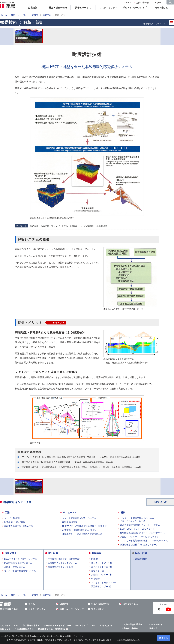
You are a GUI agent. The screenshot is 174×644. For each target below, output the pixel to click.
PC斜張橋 (96, 579)
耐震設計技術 (141, 559)
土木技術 (34, 15)
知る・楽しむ (161, 8)
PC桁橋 (95, 559)
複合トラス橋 (97, 571)
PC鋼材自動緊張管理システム (18, 563)
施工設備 (53, 553)
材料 (123, 513)
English (158, 3)
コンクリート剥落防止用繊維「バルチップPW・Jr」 (145, 541)
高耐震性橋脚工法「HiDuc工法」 (20, 526)
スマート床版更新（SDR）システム (79, 518)
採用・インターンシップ (135, 8)
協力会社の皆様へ (130, 628)
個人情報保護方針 (31, 626)
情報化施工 (11, 553)
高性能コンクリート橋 (102, 575)
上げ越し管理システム (15, 567)
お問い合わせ (142, 3)
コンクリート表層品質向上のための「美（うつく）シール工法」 (137, 520)
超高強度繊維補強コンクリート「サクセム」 (141, 525)
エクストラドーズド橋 (102, 567)
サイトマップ (81, 626)
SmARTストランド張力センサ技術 (20, 559)
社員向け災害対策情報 (132, 625)
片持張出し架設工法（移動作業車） (64, 559)
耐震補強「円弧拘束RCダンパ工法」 (79, 530)
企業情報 (33, 8)
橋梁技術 (47, 15)
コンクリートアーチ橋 (102, 563)
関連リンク (5, 629)
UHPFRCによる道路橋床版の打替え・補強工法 (84, 526)
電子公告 (153, 628)
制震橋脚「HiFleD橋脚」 (16, 522)
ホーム (4, 15)
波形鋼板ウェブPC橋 (101, 586)
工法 (7, 513)
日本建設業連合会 (24, 629)
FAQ (128, 3)
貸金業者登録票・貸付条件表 (52, 629)
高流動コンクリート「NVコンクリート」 (139, 537)
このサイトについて (9, 626)
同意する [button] (163, 638)
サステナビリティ (108, 8)
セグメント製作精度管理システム (20, 571)
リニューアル (70, 513)
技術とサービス (83, 8)
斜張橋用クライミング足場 (60, 567)
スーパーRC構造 (12, 518)
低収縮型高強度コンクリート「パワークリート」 (143, 533)
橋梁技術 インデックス (17, 502)
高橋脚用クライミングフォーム (62, 563)
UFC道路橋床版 (70, 522)
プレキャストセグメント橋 (104, 583)
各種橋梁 (96, 553)
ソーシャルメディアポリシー (57, 626)
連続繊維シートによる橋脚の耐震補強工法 (82, 534)
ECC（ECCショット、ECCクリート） (138, 529)
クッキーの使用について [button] (128, 640)
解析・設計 (141, 553)
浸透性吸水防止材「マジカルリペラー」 (139, 545)
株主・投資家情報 (58, 8)
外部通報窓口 (156, 625)
